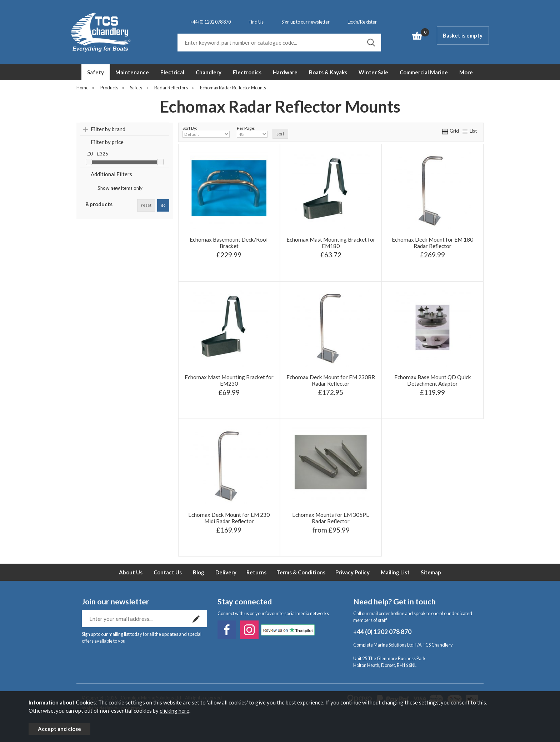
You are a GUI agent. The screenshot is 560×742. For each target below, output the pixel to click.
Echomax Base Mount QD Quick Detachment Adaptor (433, 380)
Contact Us (168, 572)
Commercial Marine (424, 72)
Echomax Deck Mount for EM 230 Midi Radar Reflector (229, 518)
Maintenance (132, 72)
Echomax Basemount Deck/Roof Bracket (229, 243)
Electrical (172, 72)
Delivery (226, 572)
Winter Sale (373, 72)
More (466, 72)
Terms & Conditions (301, 572)
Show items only (120, 188)
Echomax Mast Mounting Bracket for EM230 (229, 380)
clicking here (174, 711)
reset (146, 205)
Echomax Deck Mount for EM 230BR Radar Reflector (331, 380)
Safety (96, 72)
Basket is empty (463, 35)
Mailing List (395, 572)
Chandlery (209, 72)
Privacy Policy (352, 572)
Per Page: (252, 132)
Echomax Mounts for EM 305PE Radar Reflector (331, 518)
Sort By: (206, 132)
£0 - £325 (98, 154)
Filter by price (107, 142)
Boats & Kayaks (328, 72)
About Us (131, 572)
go (163, 205)
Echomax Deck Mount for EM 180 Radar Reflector (432, 243)
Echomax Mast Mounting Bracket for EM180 (331, 243)
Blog (199, 572)
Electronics (247, 72)
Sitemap (431, 572)
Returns (256, 572)
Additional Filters (111, 174)
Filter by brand (108, 129)
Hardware (285, 72)
